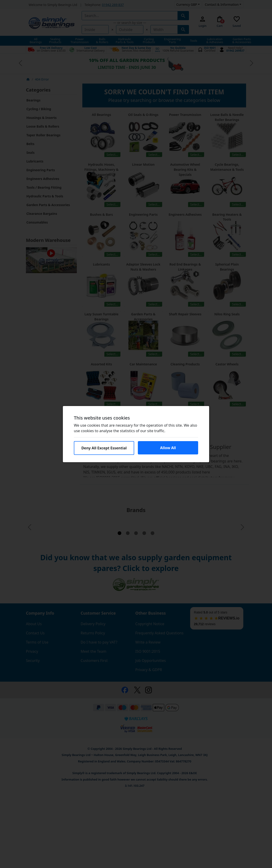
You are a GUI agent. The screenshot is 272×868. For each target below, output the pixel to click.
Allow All (168, 448)
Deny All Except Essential (104, 448)
